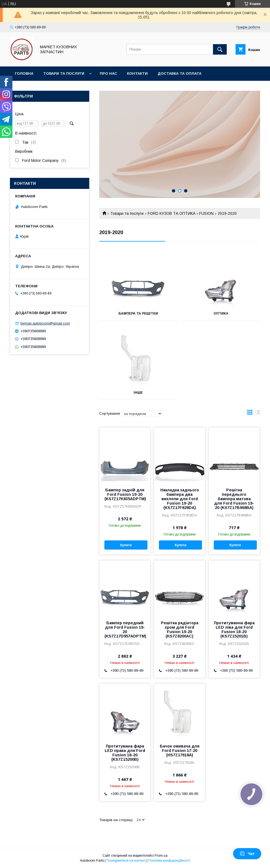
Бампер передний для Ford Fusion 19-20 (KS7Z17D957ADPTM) (125, 629)
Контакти (137, 73)
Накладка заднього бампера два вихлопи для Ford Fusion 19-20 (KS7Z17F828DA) (180, 499)
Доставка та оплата (179, 73)
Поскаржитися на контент (126, 861)
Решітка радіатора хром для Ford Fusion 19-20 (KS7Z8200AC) (180, 629)
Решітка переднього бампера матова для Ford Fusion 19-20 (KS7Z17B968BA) (234, 499)
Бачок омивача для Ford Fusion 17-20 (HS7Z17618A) (180, 751)
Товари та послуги (64, 73)
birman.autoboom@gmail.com (45, 323)
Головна (24, 73)
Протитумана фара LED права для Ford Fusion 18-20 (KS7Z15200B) (125, 753)
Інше (138, 393)
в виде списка (258, 414)
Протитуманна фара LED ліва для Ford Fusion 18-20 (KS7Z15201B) (234, 629)
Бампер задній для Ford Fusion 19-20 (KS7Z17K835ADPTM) (125, 494)
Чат (247, 854)
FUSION (206, 213)
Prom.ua (161, 856)
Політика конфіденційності (169, 861)
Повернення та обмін (38, 88)
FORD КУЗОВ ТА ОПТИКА (172, 213)
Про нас (108, 73)
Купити (126, 545)
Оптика (221, 314)
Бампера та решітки (138, 314)
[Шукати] (220, 49)
